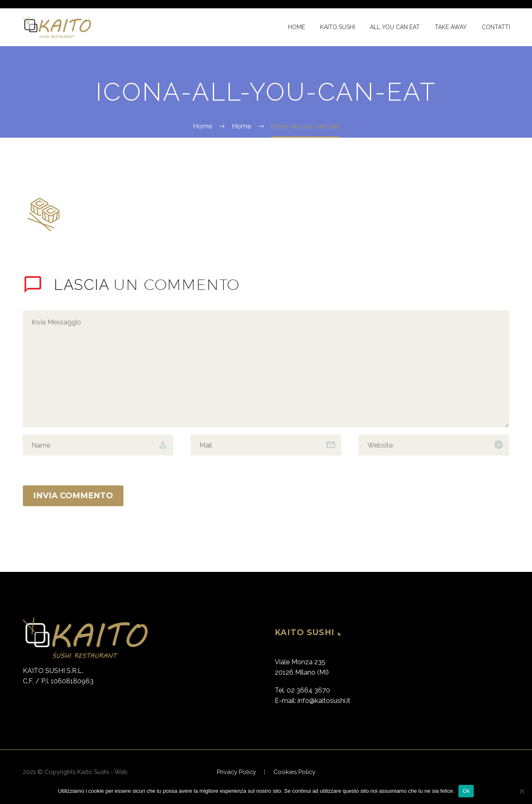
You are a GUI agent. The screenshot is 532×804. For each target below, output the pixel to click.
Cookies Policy (294, 772)
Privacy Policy (236, 772)
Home (297, 27)
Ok (466, 791)
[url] (434, 445)
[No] (522, 791)
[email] (266, 445)
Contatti (496, 27)
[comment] (266, 369)
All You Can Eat (395, 27)
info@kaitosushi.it (324, 701)
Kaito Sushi (337, 27)
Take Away (451, 27)
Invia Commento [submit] (73, 496)
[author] (98, 445)
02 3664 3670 (308, 690)
